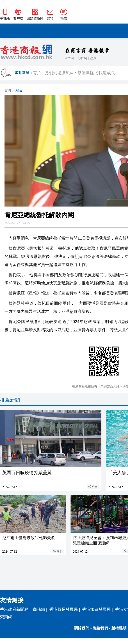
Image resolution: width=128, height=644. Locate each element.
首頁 (8, 90)
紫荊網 (6, 617)
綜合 (19, 90)
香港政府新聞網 (14, 609)
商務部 (39, 609)
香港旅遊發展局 (96, 609)
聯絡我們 (100, 628)
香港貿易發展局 (64, 609)
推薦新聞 (10, 400)
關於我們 (82, 628)
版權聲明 (119, 628)
